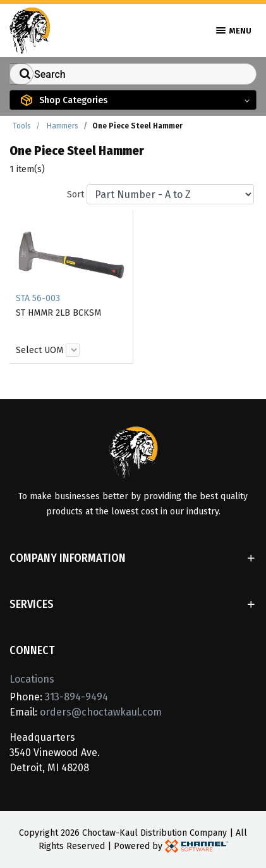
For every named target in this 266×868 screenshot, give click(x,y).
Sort (76, 195)
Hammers (63, 126)
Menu (234, 31)
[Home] (30, 29)
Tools (22, 126)
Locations (32, 679)
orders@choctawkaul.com (101, 712)
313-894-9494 (76, 697)
